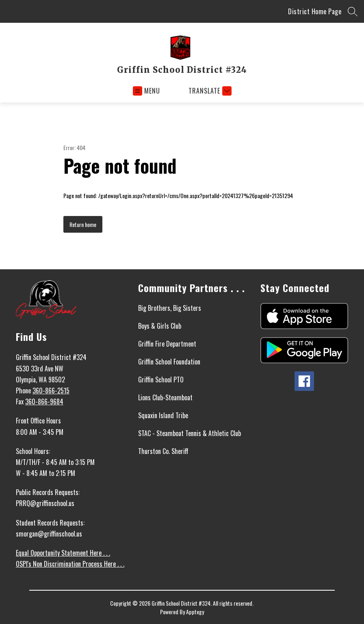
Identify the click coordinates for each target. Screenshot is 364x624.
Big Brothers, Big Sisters (170, 308)
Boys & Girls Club (160, 326)
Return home (83, 224)
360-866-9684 (44, 401)
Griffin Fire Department (167, 344)
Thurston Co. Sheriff (163, 451)
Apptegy (195, 612)
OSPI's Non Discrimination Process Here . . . (70, 564)
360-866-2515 (51, 391)
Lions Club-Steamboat (165, 397)
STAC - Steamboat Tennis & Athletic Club (190, 433)
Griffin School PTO (161, 380)
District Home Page (315, 11)
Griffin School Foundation (169, 362)
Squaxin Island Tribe (163, 415)
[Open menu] (146, 91)
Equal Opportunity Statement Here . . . (63, 553)
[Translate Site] (209, 91)
